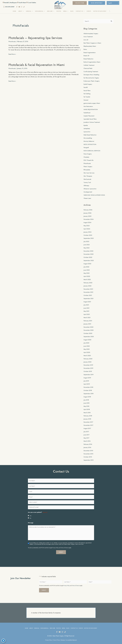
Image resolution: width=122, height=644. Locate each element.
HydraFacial (87, 112)
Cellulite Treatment (89, 65)
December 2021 (89, 287)
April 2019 (87, 381)
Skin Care (52, 625)
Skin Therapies (88, 175)
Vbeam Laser (88, 197)
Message (31, 519)
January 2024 (88, 231)
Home (26, 625)
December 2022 (89, 249)
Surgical (36, 625)
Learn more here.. (80, 541)
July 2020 (86, 341)
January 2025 (88, 215)
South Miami (23, 3)
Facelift (86, 87)
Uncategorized (88, 191)
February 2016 (88, 441)
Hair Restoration (89, 106)
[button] (78, 3)
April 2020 (87, 350)
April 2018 (87, 407)
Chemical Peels (88, 68)
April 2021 (87, 312)
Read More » (12, 57)
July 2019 (86, 378)
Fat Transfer (87, 96)
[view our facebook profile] (17, 7)
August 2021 (87, 300)
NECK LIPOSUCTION (90, 144)
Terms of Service (65, 544)
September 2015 (89, 457)
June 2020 (87, 344)
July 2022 (86, 265)
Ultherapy (86, 184)
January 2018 (87, 416)
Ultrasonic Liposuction (90, 188)
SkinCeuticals (88, 178)
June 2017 (87, 432)
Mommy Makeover (89, 140)
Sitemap (63, 637)
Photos (59, 625)
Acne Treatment (88, 37)
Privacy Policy (55, 544)
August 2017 (87, 425)
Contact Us (74, 625)
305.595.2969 (9, 7)
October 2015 (88, 454)
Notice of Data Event (91, 625)
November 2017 (89, 422)
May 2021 (87, 309)
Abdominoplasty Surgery (91, 34)
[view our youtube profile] (20, 7)
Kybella (86, 125)
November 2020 (89, 328)
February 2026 (88, 209)
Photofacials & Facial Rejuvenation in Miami (37, 67)
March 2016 (87, 438)
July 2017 (86, 429)
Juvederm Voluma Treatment (92, 122)
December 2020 (89, 325)
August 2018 (87, 394)
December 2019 (89, 363)
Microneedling (88, 137)
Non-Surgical (44, 625)
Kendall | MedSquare (11, 3)
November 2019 (89, 366)
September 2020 (89, 334)
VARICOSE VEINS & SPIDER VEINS (94, 194)
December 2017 (89, 419)
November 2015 (89, 451)
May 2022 (87, 271)
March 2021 (87, 315)
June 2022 (87, 268)
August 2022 (87, 262)
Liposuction (87, 131)
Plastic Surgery (88, 166)
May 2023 (87, 246)
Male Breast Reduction (90, 134)
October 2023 (88, 234)
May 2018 (86, 403)
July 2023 (86, 240)
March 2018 (87, 410)
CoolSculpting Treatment (91, 71)
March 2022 (87, 278)
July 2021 (86, 303)
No (30, 515)
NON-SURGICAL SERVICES (92, 150)
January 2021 (87, 322)
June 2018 (87, 400)
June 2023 (87, 243)
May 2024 (87, 224)
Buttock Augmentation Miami (92, 62)
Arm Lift (86, 40)
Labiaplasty (87, 128)
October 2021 (88, 293)
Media (64, 625)
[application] (23, 11)
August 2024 (87, 221)
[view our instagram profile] (22, 7)
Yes (31, 512)
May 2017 (86, 435)
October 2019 (88, 369)
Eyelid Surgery (88, 84)
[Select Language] (113, 3)
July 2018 (86, 397)
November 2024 (89, 218)
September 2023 (89, 237)
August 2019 (87, 375)
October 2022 (88, 256)
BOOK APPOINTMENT (96, 3)
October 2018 (88, 388)
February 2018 (88, 413)
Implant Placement (89, 115)
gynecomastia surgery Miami (92, 103)
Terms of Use (56, 637)
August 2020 (87, 337)
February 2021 (88, 319)
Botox (85, 49)
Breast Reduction (89, 59)
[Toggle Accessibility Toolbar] (3, 641)
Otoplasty (86, 156)
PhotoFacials (12, 42)
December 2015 (89, 447)
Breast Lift (87, 56)
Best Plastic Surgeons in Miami (93, 43)
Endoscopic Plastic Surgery (92, 81)
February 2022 (88, 281)
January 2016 (87, 444)
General (86, 100)
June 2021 (87, 306)
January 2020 (88, 359)
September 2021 (89, 297)
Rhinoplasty (87, 169)
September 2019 (89, 372)
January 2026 (88, 212)
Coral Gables (33, 3)
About (31, 625)
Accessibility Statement (72, 637)
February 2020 (88, 356)
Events (81, 625)
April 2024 (87, 227)
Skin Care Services (89, 172)
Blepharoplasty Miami (90, 46)
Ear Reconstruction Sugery (92, 78)
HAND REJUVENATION (91, 109)
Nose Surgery (88, 153)
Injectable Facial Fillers (90, 118)
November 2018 (89, 385)
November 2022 (89, 253)
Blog (68, 625)
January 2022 (88, 284)
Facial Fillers (87, 90)
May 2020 (87, 347)
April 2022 (87, 275)
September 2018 (89, 391)
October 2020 (88, 331)
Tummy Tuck (87, 181)
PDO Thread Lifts (89, 159)
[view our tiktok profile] (24, 7)
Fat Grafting (87, 93)
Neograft (86, 147)
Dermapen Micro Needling (92, 74)
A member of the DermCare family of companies (46, 610)
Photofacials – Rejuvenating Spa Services (36, 38)
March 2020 (87, 353)
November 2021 (89, 290)
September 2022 (89, 259)
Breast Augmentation (90, 52)
